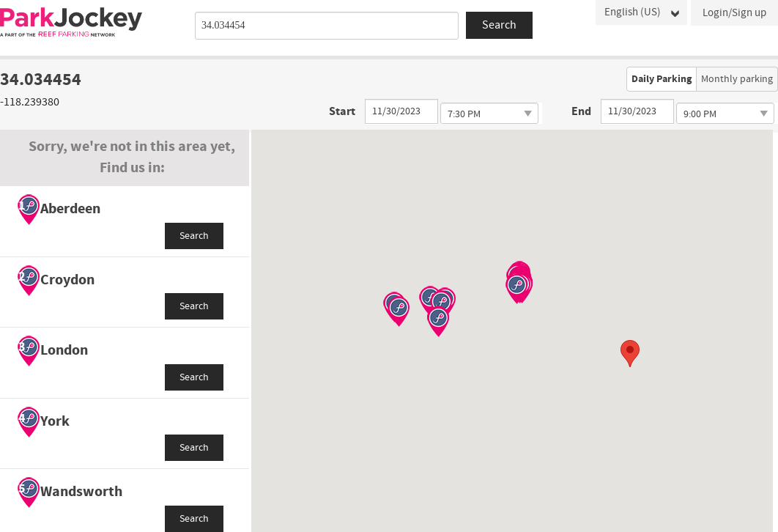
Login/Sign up (734, 13)
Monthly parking (737, 79)
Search (194, 236)
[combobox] (327, 26)
